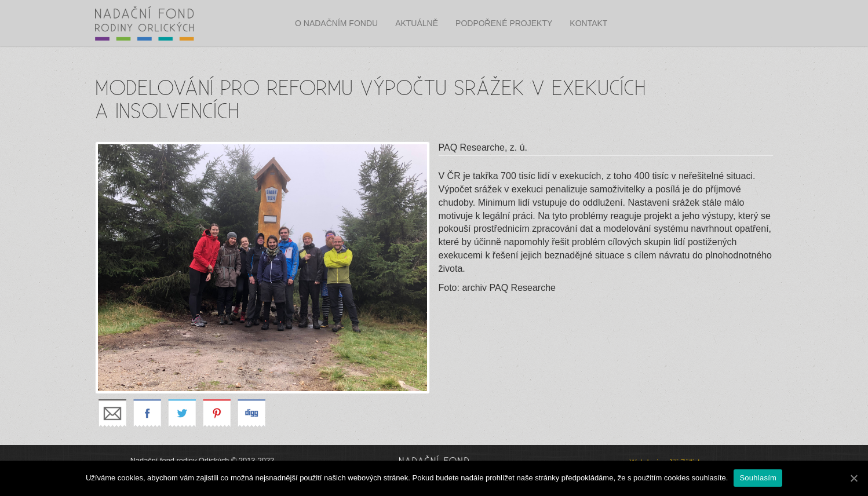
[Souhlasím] (854, 478)
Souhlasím (758, 478)
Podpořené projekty (504, 23)
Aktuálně (417, 23)
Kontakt (588, 23)
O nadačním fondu (336, 23)
